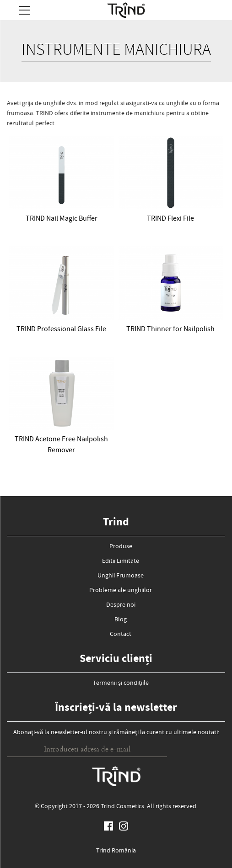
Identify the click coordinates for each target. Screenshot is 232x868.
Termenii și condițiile (121, 683)
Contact (121, 635)
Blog (121, 620)
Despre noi (121, 605)
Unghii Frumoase (121, 576)
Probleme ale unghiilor (121, 591)
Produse (121, 547)
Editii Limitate (121, 561)
